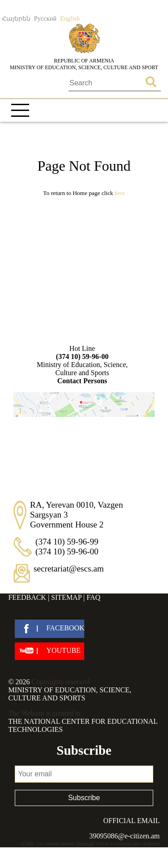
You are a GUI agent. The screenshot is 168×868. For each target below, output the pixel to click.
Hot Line (82, 353)
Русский (45, 18)
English (70, 18)
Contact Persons (82, 381)
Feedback (27, 597)
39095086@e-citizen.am (124, 836)
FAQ (93, 597)
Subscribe (84, 798)
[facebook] (50, 629)
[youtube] (50, 651)
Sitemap (66, 597)
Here (120, 193)
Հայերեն (16, 18)
